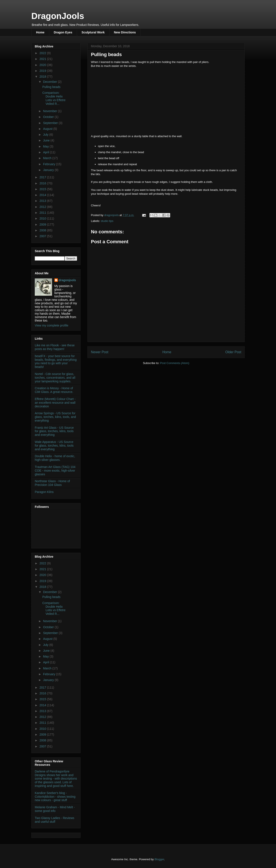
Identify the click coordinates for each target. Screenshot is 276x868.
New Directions (125, 32)
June (47, 140)
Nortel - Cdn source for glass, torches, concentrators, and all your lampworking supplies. (55, 378)
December (50, 82)
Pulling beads (51, 87)
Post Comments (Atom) (175, 363)
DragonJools (58, 16)
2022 (43, 53)
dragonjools (67, 280)
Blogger (159, 859)
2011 (43, 213)
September (51, 123)
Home (40, 32)
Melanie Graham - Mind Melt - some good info (55, 809)
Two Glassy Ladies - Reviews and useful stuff (55, 820)
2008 (43, 230)
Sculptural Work (93, 32)
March (48, 158)
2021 (43, 59)
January (49, 170)
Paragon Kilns (44, 492)
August (48, 129)
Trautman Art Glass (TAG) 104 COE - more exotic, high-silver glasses (55, 471)
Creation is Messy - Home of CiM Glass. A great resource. (54, 390)
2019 (43, 71)
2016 (43, 183)
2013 (43, 201)
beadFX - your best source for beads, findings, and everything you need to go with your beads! (56, 361)
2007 (43, 236)
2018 (43, 77)
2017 (43, 177)
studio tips (107, 221)
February (49, 164)
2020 (43, 65)
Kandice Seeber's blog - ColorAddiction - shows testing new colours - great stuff (55, 797)
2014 (43, 195)
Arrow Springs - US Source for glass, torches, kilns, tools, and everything (55, 417)
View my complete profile (52, 325)
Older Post (233, 352)
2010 (43, 218)
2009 (43, 224)
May (46, 146)
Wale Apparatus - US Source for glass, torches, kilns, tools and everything (54, 446)
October (49, 117)
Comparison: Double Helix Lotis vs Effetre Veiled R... (54, 98)
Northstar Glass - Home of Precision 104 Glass (52, 483)
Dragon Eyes (63, 32)
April (46, 152)
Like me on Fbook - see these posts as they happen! (55, 347)
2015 (43, 189)
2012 (43, 207)
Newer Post (100, 352)
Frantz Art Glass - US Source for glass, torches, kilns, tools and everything (54, 431)
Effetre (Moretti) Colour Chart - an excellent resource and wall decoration (55, 403)
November (50, 111)
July (46, 135)
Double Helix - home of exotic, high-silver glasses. (55, 458)
